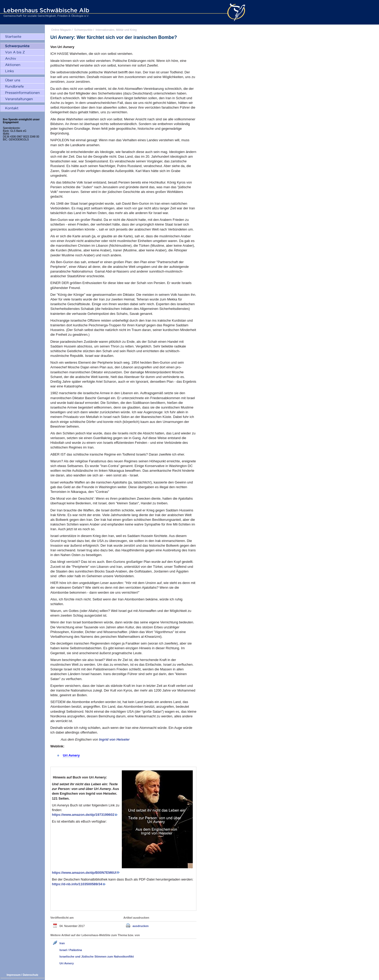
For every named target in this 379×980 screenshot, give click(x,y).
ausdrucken (141, 926)
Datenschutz (30, 975)
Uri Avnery (67, 963)
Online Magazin (61, 30)
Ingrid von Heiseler (114, 739)
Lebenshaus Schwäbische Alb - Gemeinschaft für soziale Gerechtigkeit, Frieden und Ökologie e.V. (46, 12)
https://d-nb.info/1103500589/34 (77, 884)
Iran (62, 943)
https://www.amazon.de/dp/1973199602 (83, 815)
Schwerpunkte (83, 30)
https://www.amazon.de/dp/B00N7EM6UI (84, 873)
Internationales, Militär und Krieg (116, 30)
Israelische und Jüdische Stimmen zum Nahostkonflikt (97, 957)
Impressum (13, 975)
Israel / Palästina (71, 950)
